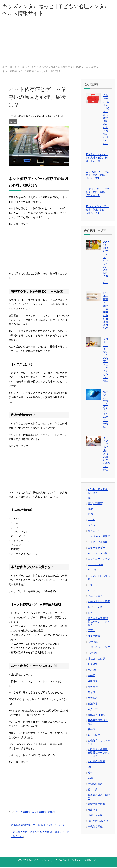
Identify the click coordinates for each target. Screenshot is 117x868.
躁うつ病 (93, 791)
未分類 (92, 677)
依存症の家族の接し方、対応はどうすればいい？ (38, 826)
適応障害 (93, 811)
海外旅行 (93, 688)
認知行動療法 (95, 785)
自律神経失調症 (96, 763)
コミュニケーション (99, 560)
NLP (90, 510)
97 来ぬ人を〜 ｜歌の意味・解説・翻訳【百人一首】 (97, 211)
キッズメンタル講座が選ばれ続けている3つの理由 (106, 455)
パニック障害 (95, 597)
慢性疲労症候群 (96, 660)
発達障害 (93, 705)
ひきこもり (94, 532)
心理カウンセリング (99, 648)
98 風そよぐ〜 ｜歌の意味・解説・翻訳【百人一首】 (97, 193)
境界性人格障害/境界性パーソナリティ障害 (99, 623)
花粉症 (92, 768)
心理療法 (93, 654)
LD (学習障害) (96, 505)
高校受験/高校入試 (98, 822)
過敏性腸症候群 (96, 805)
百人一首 (93, 710)
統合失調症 (94, 736)
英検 (90, 774)
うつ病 (92, 526)
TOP (43, 68)
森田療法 (93, 682)
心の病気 (93, 643)
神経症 (92, 731)
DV (90, 499)
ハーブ (92, 591)
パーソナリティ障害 (99, 603)
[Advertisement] (58, 44)
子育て (92, 632)
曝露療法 (93, 671)
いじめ (92, 521)
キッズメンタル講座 (99, 554)
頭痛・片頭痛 (95, 816)
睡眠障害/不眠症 (97, 716)
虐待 (90, 780)
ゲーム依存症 (23, 813)
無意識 (92, 694)
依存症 (13, 123)
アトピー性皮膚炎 (98, 543)
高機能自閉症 (95, 828)
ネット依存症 (39, 813)
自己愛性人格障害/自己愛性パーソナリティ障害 (99, 754)
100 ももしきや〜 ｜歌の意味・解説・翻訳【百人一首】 (97, 159)
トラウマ (93, 586)
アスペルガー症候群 (99, 538)
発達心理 (93, 699)
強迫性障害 (94, 637)
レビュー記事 (95, 608)
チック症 (93, 571)
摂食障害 (93, 665)
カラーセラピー (96, 549)
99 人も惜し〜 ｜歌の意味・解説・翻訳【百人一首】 (97, 176)
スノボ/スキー (96, 566)
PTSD (91, 515)
